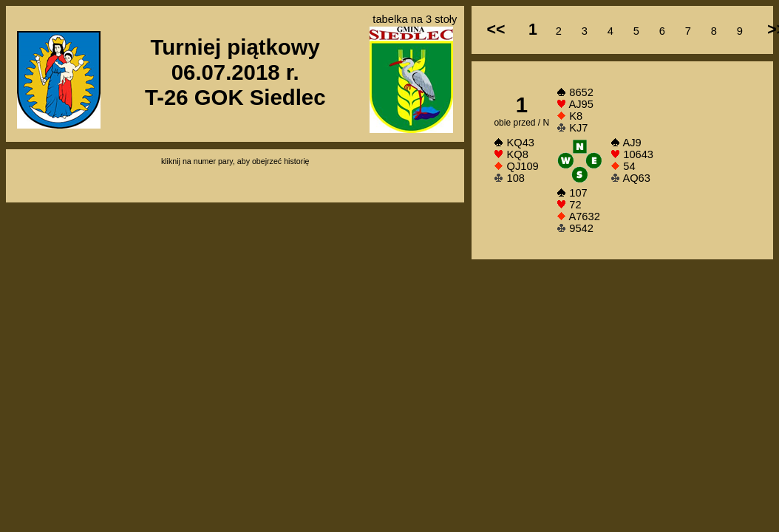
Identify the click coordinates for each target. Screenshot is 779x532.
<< (496, 30)
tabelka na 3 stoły (415, 19)
